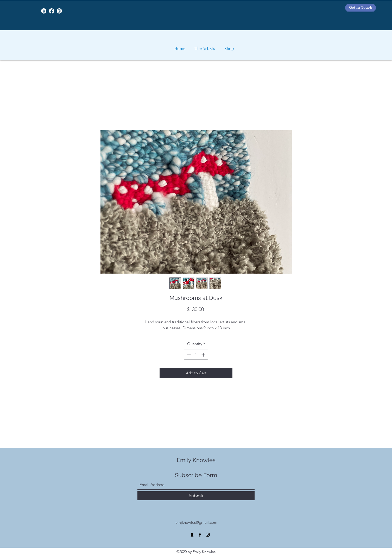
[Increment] (204, 355)
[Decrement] (188, 355)
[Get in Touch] (361, 8)
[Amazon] (44, 11)
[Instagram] (59, 11)
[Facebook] (52, 11)
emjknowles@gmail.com (196, 522)
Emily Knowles (196, 460)
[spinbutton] (196, 355)
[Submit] (196, 496)
